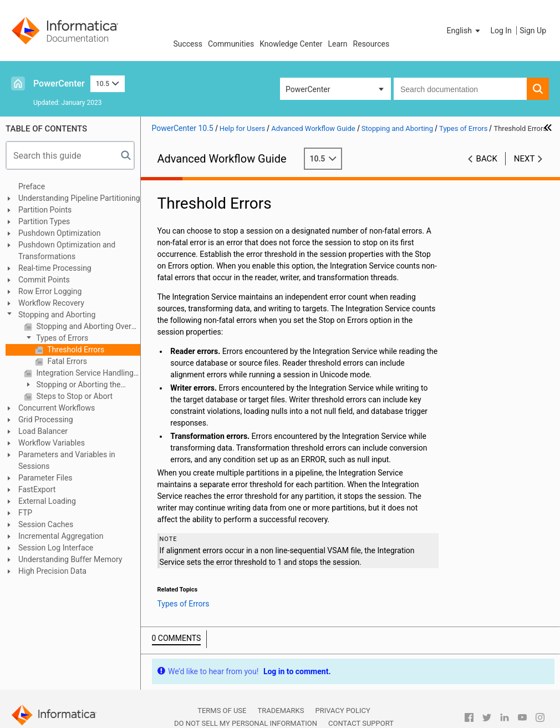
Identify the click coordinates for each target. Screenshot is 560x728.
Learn (338, 44)
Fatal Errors (66, 361)
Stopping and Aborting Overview (87, 326)
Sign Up (533, 31)
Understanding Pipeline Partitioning (79, 198)
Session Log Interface (56, 548)
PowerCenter (59, 84)
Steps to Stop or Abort (73, 396)
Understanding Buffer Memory (70, 559)
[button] (465, 31)
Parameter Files (45, 478)
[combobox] (460, 89)
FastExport (37, 489)
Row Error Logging (50, 291)
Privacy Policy (342, 711)
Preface (32, 186)
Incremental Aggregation (61, 536)
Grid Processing (46, 419)
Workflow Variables (52, 443)
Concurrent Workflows (57, 408)
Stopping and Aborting (57, 315)
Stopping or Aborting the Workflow (72, 385)
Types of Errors (61, 338)
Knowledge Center (291, 44)
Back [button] (487, 159)
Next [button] (525, 159)
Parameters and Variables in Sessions (67, 460)
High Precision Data (52, 571)
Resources (371, 44)
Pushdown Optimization (60, 233)
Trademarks (281, 711)
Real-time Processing (55, 268)
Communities (231, 44)
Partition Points (45, 210)
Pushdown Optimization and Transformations (67, 251)
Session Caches (46, 524)
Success (188, 44)
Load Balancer (43, 431)
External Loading (47, 501)
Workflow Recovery (51, 303)
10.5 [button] (108, 84)
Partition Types (44, 221)
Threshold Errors (75, 350)
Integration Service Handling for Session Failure (87, 373)
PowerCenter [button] (308, 89)
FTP (25, 513)
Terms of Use (222, 711)
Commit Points (44, 280)
